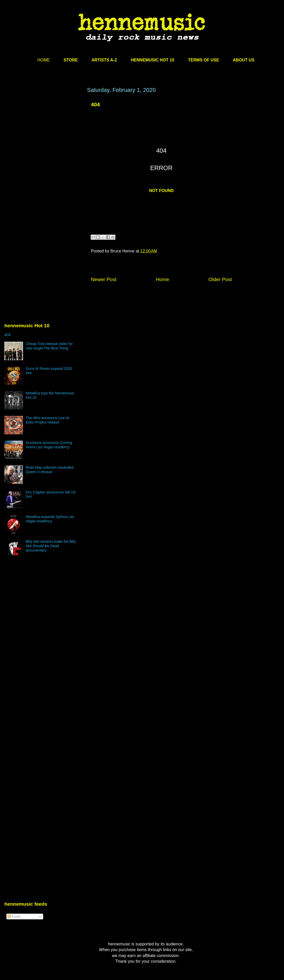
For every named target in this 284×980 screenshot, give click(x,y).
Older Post (220, 279)
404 (7, 335)
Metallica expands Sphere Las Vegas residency (50, 519)
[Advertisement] (48, 152)
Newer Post (104, 279)
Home (163, 279)
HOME (44, 60)
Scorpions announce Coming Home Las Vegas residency (49, 445)
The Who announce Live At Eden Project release (48, 420)
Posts (14, 917)
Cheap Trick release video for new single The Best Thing (49, 346)
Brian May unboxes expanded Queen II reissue (50, 470)
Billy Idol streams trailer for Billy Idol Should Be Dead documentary (51, 546)
